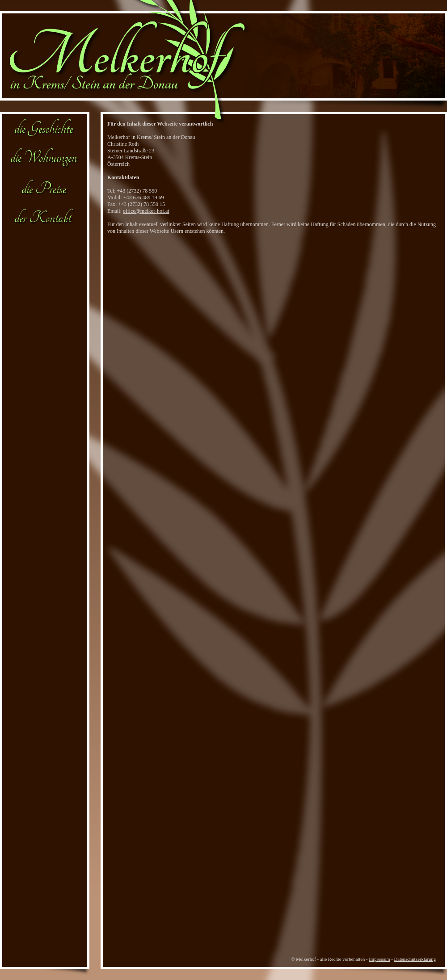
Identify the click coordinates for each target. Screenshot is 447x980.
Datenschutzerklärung (415, 959)
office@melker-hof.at (146, 211)
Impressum (379, 959)
